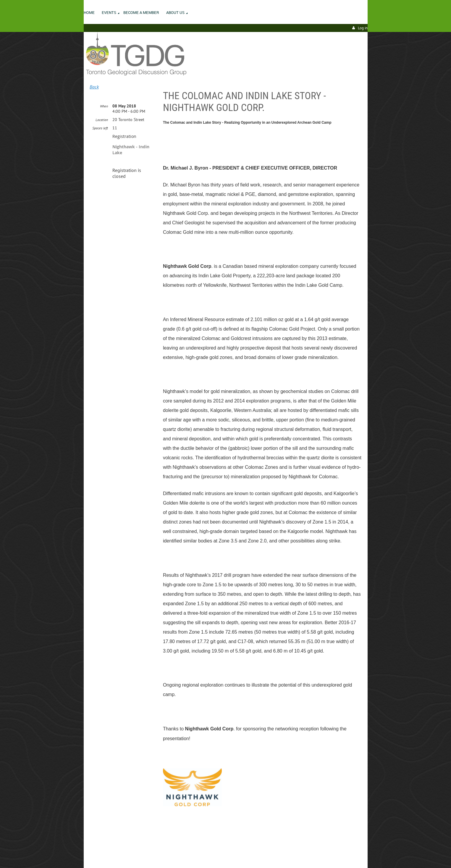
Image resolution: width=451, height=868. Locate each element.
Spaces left (100, 128)
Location (102, 120)
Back (94, 87)
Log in (363, 28)
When (104, 106)
